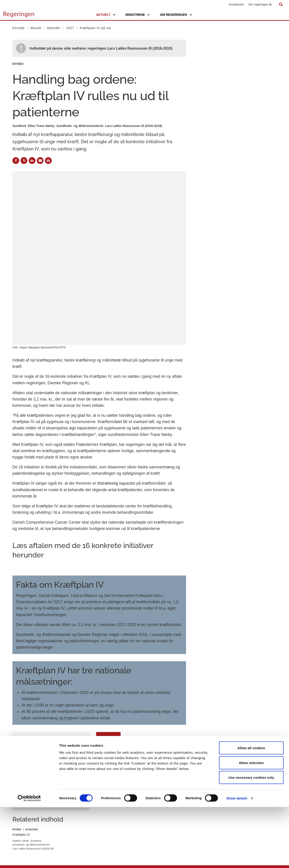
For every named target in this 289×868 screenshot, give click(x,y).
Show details (237, 859)
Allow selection (251, 824)
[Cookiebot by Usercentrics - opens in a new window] (29, 859)
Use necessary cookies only (251, 838)
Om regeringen (174, 15)
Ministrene (135, 15)
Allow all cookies (251, 809)
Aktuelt (103, 15)
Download (108, 651)
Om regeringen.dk (260, 4)
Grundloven (236, 4)
